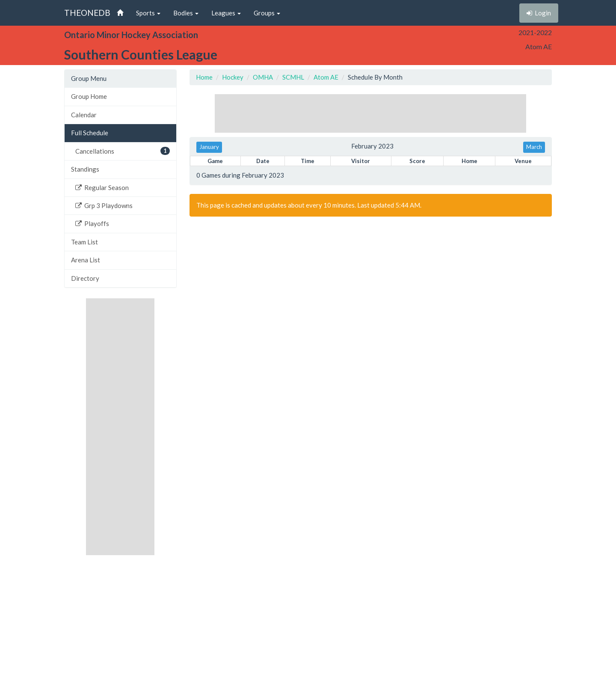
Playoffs (92, 223)
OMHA (263, 77)
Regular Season (102, 187)
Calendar (84, 115)
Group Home (89, 96)
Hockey (233, 77)
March (534, 147)
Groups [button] (267, 13)
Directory (85, 278)
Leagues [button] (226, 13)
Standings (85, 169)
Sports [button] (148, 13)
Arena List (86, 260)
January (209, 147)
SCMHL (293, 77)
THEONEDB (87, 13)
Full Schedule (90, 133)
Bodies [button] (186, 13)
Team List (84, 242)
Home (204, 77)
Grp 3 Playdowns (104, 205)
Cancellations (123, 151)
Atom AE (326, 77)
